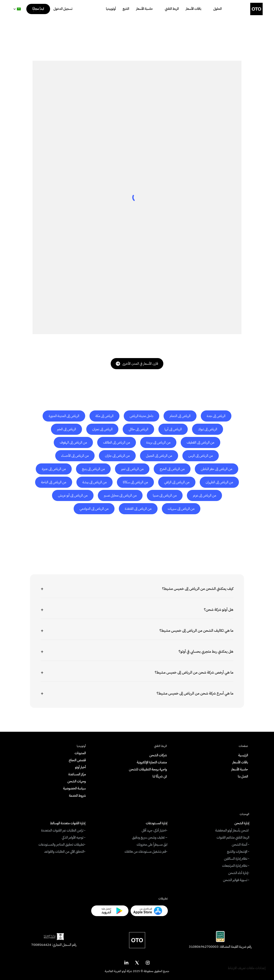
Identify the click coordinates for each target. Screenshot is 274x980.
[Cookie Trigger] (247, 968)
